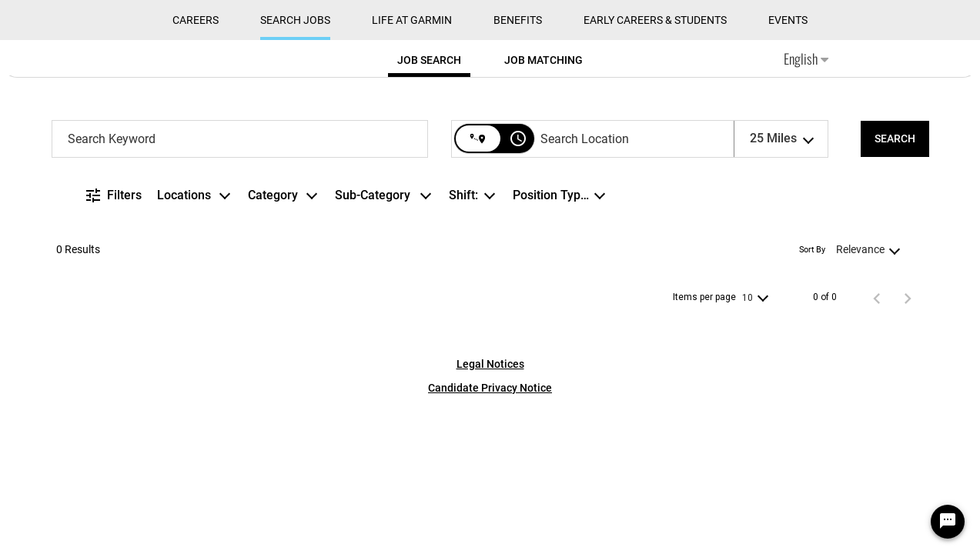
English (806, 58)
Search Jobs (295, 20)
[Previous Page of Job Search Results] (877, 298)
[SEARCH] (895, 139)
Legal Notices (490, 364)
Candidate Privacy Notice (490, 388)
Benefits (518, 20)
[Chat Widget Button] (948, 522)
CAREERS (196, 20)
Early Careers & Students (655, 20)
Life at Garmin (412, 20)
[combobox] (240, 139)
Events (788, 20)
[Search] (895, 139)
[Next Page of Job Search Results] (908, 298)
